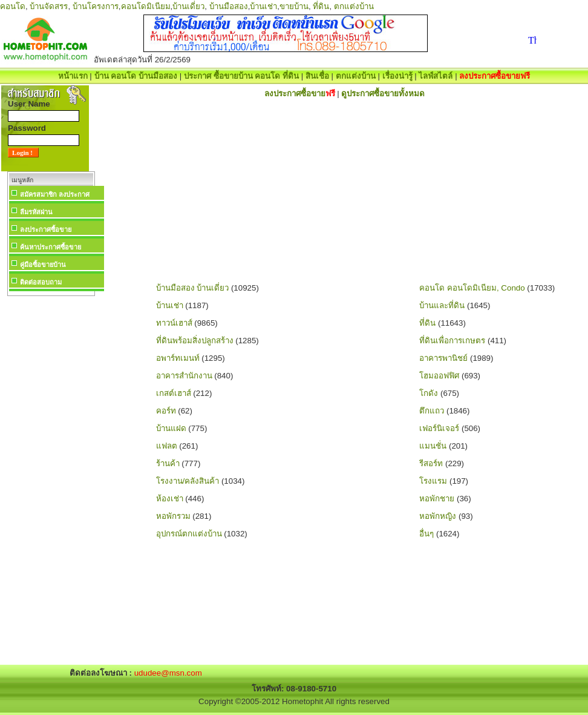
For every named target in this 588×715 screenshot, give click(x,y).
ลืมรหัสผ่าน (36, 212)
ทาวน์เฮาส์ (174, 323)
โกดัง (429, 393)
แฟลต (167, 446)
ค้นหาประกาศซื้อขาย (51, 247)
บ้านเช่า (263, 6)
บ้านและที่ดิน (442, 305)
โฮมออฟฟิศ (439, 376)
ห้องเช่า (170, 499)
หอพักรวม (173, 516)
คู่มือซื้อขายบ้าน (43, 265)
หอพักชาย (437, 499)
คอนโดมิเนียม (146, 6)
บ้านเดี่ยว (188, 6)
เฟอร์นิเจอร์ (439, 428)
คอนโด (13, 6)
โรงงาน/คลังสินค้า (188, 481)
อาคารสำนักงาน (184, 376)
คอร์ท (166, 411)
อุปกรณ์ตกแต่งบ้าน (189, 534)
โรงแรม (433, 481)
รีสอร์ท (431, 463)
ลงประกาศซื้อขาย (46, 229)
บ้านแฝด (171, 428)
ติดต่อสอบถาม (41, 282)
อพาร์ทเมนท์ (178, 358)
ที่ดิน (321, 6)
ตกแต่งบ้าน (354, 6)
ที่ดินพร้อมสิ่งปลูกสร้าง (195, 341)
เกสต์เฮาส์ (174, 393)
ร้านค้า (168, 463)
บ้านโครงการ (96, 6)
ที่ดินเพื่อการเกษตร (452, 341)
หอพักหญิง (438, 516)
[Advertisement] (51, 481)
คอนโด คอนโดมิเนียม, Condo (472, 288)
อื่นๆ (426, 534)
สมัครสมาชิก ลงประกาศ (55, 194)
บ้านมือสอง (229, 6)
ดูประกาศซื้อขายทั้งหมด (383, 94)
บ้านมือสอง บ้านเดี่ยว (193, 288)
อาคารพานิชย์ (443, 358)
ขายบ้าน (294, 6)
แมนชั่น (433, 446)
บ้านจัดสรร (49, 6)
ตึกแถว (432, 411)
